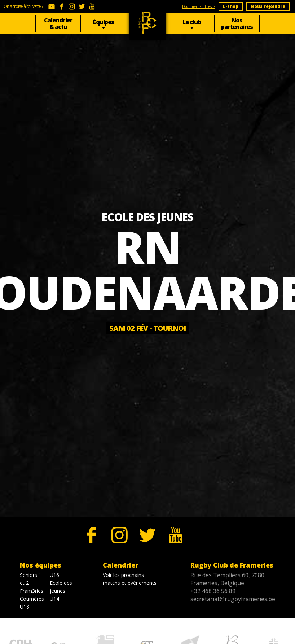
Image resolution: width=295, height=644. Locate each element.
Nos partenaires (237, 23)
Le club (192, 22)
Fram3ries (32, 591)
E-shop (231, 6)
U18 (25, 607)
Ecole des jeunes (61, 587)
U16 (54, 575)
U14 (54, 599)
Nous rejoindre (268, 6)
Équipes (104, 22)
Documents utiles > (199, 6)
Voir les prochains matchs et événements (130, 579)
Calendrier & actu (58, 23)
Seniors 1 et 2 (31, 579)
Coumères (32, 599)
